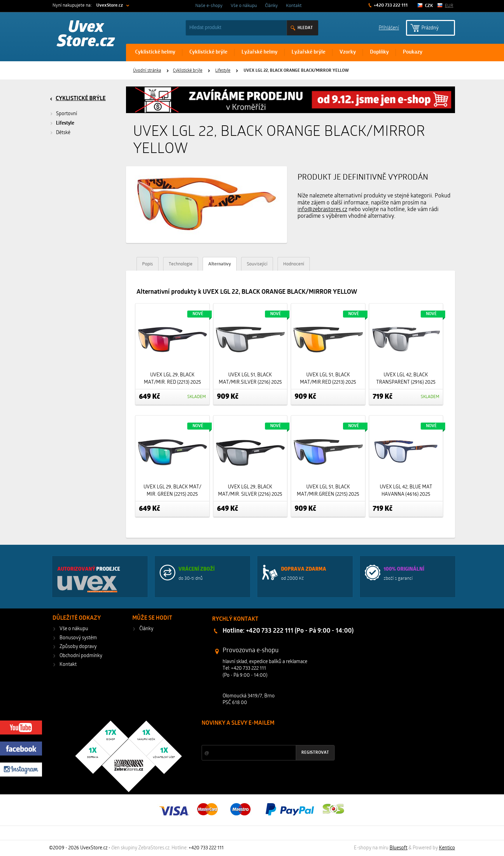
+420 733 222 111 (390, 5)
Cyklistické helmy (155, 52)
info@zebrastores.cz (322, 210)
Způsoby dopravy (78, 647)
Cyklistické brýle (208, 52)
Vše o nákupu (244, 6)
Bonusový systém (78, 638)
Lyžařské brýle (309, 52)
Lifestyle (223, 71)
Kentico (447, 848)
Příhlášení (389, 27)
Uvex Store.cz (86, 35)
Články (271, 6)
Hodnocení (294, 264)
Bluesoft (398, 848)
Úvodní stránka (147, 71)
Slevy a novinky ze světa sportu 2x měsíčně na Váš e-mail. (261, 736)
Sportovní (66, 114)
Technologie (181, 264)
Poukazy (413, 52)
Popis (148, 264)
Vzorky (348, 52)
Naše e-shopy (209, 6)
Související (257, 264)
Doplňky (379, 52)
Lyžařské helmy (260, 52)
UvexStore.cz (110, 5)
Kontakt (294, 6)
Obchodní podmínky (81, 656)
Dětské (63, 133)
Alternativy (220, 264)
